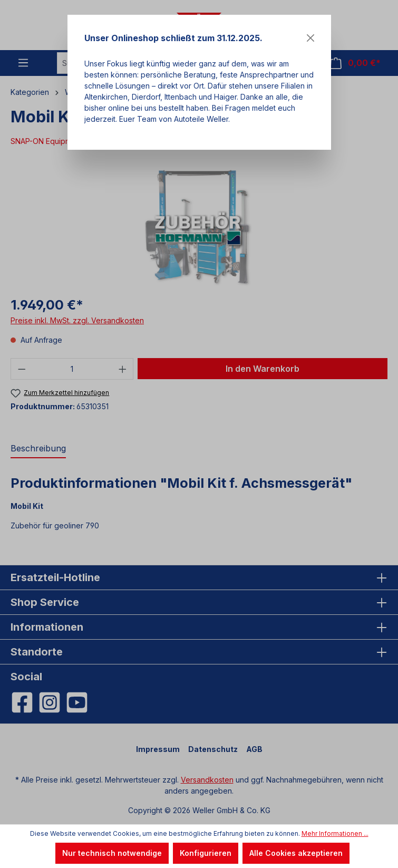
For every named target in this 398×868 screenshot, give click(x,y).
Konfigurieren (206, 853)
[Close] (310, 38)
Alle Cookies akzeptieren (296, 853)
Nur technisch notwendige (112, 853)
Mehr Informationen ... (335, 833)
